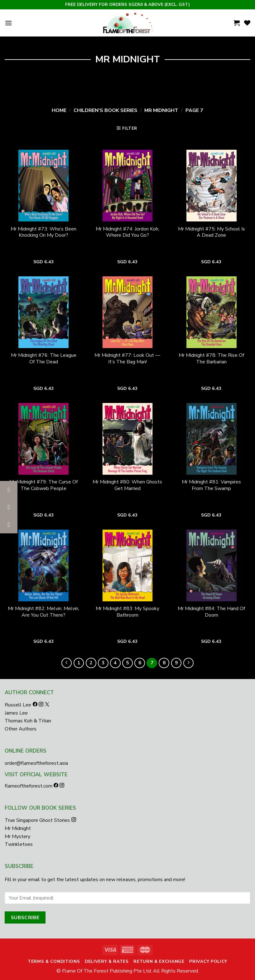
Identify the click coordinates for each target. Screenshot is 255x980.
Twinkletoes (19, 844)
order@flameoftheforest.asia (36, 763)
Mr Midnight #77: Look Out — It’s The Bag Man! (127, 359)
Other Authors (21, 729)
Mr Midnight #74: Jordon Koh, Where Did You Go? (128, 232)
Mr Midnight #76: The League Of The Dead (44, 359)
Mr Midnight (161, 110)
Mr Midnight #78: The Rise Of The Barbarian (211, 359)
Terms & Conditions (54, 961)
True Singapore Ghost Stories (37, 820)
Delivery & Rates (107, 961)
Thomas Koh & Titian (28, 721)
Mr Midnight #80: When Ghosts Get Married (127, 485)
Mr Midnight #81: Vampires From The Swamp (211, 485)
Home (59, 110)
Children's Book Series (106, 110)
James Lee (16, 713)
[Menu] (8, 23)
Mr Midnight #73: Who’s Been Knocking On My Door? (43, 232)
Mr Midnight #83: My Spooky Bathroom (128, 612)
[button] (9, 525)
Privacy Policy (208, 961)
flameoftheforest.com (29, 786)
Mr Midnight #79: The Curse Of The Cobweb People (43, 485)
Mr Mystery (17, 837)
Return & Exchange (159, 961)
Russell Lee (19, 705)
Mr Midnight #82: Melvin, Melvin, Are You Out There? (43, 612)
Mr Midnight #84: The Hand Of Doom (211, 612)
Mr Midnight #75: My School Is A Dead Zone (212, 232)
